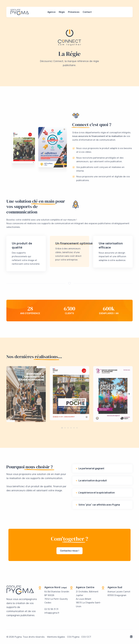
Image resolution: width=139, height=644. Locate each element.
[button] (129, 394)
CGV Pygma (73, 637)
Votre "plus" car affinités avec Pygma (99, 505)
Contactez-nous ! (70, 551)
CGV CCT (86, 637)
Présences (74, 12)
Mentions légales (56, 637)
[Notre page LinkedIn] (131, 637)
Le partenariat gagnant (91, 468)
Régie (62, 12)
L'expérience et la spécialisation (97, 493)
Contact (87, 12)
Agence (52, 12)
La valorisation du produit (93, 480)
